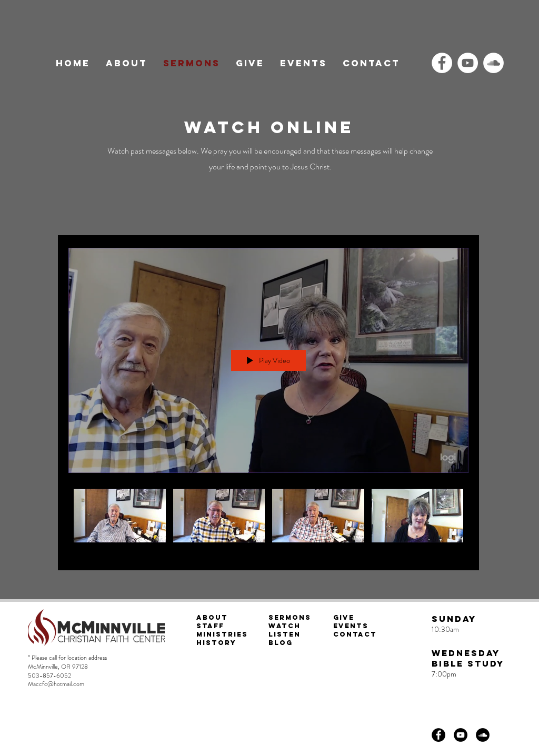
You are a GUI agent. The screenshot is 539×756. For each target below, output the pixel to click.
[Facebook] (442, 63)
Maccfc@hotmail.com (56, 684)
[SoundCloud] (493, 63)
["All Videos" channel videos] (268, 521)
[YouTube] (468, 63)
